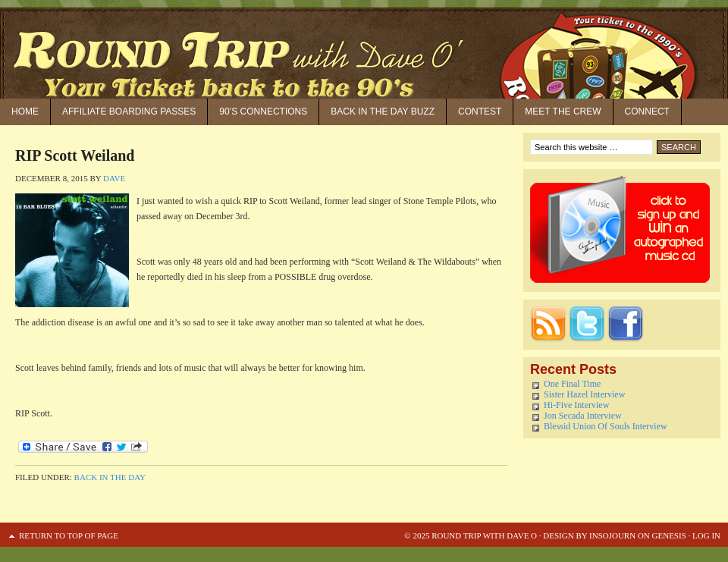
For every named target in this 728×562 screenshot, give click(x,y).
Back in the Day (110, 477)
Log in (706, 535)
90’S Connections (263, 111)
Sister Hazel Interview (584, 394)
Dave (114, 178)
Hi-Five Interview (576, 405)
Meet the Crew (563, 111)
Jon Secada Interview (583, 416)
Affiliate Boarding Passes (129, 111)
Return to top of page (69, 535)
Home (25, 111)
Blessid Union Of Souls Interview (606, 426)
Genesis (668, 535)
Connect (647, 111)
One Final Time (572, 384)
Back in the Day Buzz (383, 111)
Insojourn (612, 535)
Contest (480, 111)
